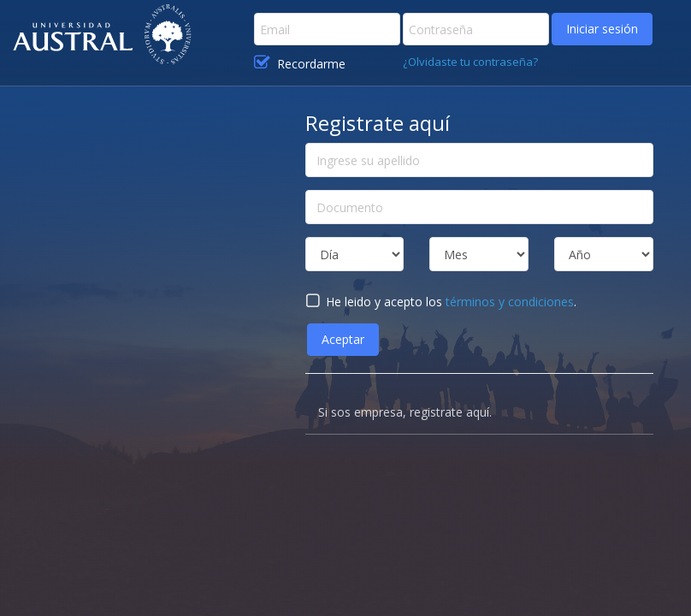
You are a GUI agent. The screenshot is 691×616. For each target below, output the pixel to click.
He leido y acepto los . (441, 301)
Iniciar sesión (602, 29)
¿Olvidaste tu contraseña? (470, 62)
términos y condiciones (510, 302)
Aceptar (343, 339)
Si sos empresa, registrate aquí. (405, 412)
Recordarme (300, 63)
